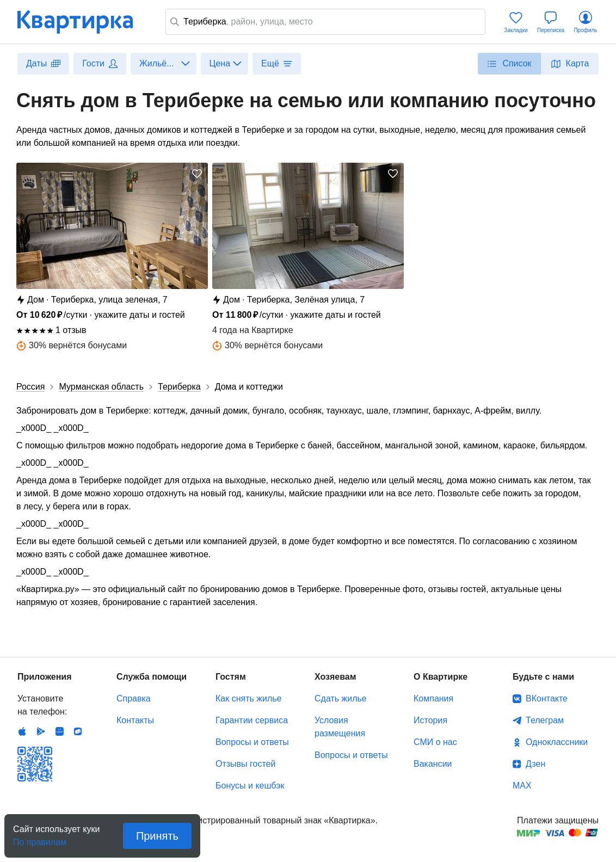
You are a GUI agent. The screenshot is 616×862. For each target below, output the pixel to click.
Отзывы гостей (245, 764)
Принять (157, 836)
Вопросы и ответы (252, 742)
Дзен (535, 764)
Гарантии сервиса (252, 720)
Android (41, 731)
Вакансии (433, 764)
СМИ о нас (435, 742)
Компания (433, 698)
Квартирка (83, 22)
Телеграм (545, 720)
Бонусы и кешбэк (250, 786)
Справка (134, 698)
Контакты (135, 720)
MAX (522, 786)
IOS (22, 731)
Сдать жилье (341, 698)
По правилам (40, 839)
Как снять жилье (248, 698)
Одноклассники (557, 742)
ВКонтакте (547, 698)
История (430, 720)
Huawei (59, 731)
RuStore (78, 731)
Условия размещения (340, 727)
